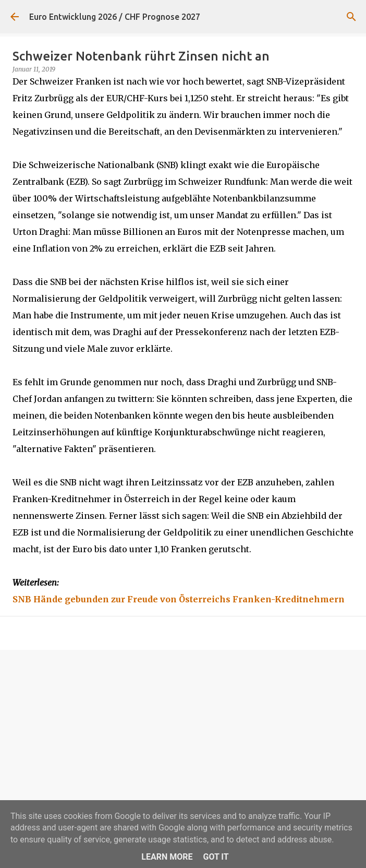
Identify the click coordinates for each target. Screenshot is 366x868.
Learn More (167, 857)
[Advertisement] (183, 739)
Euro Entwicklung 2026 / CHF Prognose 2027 (115, 17)
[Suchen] (351, 17)
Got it (216, 857)
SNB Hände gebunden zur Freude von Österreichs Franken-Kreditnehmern (179, 599)
